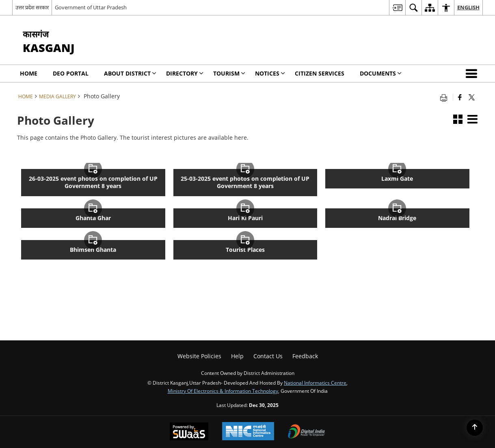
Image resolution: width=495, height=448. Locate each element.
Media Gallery (57, 96)
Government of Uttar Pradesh (91, 7)
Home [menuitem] (29, 73)
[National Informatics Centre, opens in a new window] (248, 432)
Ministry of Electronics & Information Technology (223, 391)
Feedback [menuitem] (305, 356)
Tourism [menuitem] (229, 73)
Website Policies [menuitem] (199, 356)
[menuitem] (397, 8)
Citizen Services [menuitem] (320, 73)
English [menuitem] (468, 7)
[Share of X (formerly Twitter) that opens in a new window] (472, 97)
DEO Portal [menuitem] (71, 73)
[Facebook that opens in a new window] (460, 97)
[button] (473, 74)
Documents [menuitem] (381, 73)
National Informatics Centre (315, 383)
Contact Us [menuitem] (268, 356)
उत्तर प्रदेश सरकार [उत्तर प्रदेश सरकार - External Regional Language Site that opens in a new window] (32, 7)
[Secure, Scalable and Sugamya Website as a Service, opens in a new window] (189, 432)
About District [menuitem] (130, 73)
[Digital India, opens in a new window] (307, 432)
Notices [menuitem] (270, 73)
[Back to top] (475, 428)
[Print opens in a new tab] (445, 97)
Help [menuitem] (237, 356)
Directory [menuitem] (185, 73)
